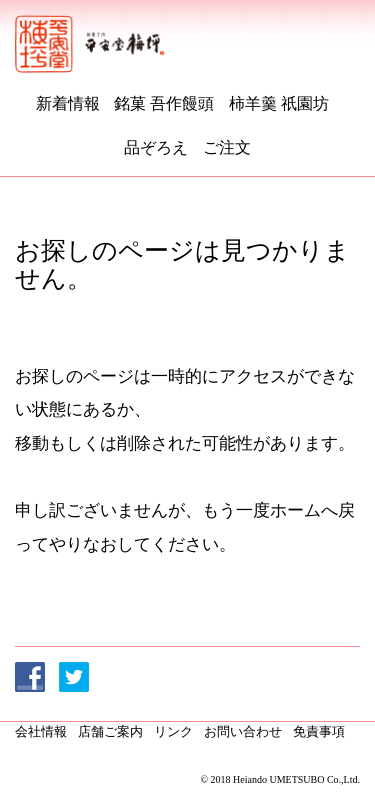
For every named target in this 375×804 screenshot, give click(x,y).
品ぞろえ (156, 147)
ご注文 (227, 147)
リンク (173, 731)
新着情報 (68, 103)
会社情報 (41, 731)
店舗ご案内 (110, 731)
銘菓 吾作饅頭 (164, 103)
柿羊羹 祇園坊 (279, 103)
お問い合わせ (243, 731)
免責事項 (319, 731)
